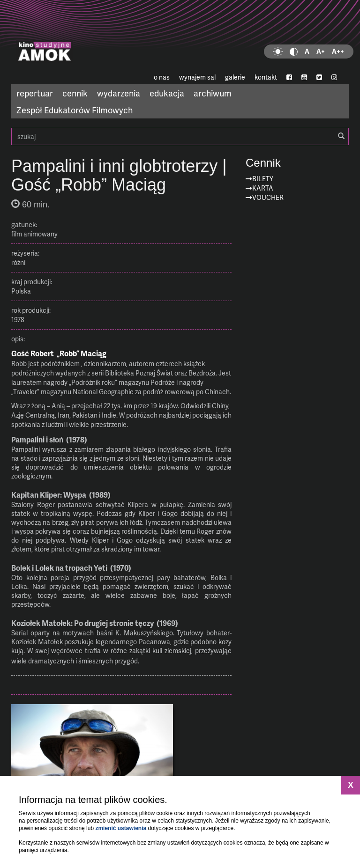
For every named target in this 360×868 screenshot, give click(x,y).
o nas (162, 77)
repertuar (35, 93)
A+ (321, 51)
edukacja (167, 93)
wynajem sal (197, 77)
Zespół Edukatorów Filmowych (75, 110)
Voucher (268, 197)
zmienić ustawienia (121, 828)
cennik (75, 93)
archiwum (213, 93)
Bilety (263, 179)
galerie (235, 77)
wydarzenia (119, 93)
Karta (263, 188)
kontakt (266, 77)
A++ (338, 51)
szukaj (180, 136)
